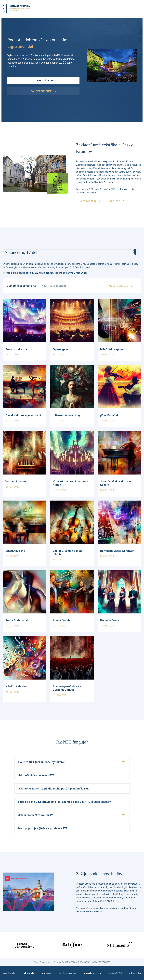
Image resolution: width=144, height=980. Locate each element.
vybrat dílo (91, 201)
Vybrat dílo (43, 81)
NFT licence (46, 973)
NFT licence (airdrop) (68, 973)
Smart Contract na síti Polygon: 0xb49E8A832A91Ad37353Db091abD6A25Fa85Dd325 (72, 962)
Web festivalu (28, 973)
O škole (117, 201)
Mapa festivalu (9, 973)
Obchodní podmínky (93, 973)
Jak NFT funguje (43, 91)
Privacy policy (135, 973)
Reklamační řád (115, 973)
